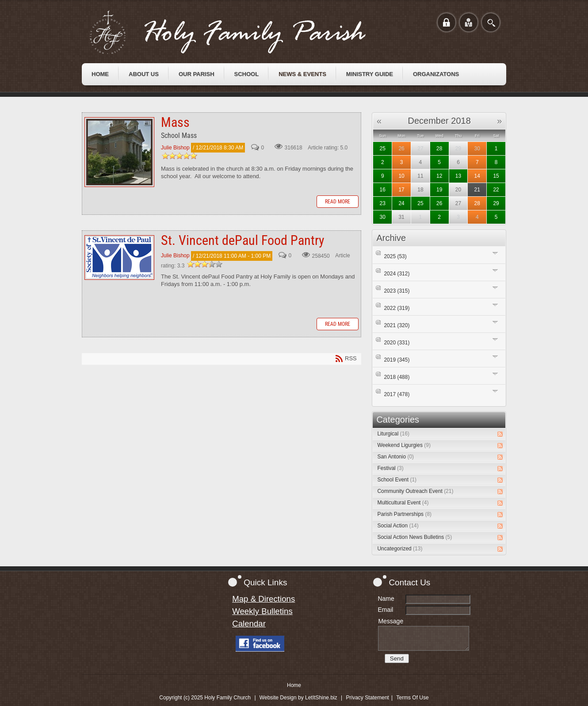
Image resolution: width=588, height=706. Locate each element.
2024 (397, 274)
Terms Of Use (412, 698)
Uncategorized (400, 549)
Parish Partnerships (404, 514)
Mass (119, 152)
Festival (390, 468)
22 (496, 190)
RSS (500, 434)
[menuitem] (100, 74)
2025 (395, 256)
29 (496, 203)
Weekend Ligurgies (404, 445)
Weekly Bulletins (262, 611)
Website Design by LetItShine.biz (298, 698)
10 (401, 176)
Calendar (249, 624)
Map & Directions (263, 599)
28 (439, 149)
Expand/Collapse (495, 253)
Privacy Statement (368, 698)
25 (383, 149)
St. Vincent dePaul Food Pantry (119, 258)
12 (439, 176)
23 (383, 203)
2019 (397, 360)
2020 (397, 343)
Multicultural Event (403, 503)
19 (439, 190)
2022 (397, 308)
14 (477, 176)
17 (401, 190)
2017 (397, 394)
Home (294, 685)
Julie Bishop (175, 148)
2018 (397, 377)
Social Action (398, 526)
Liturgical (393, 434)
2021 (397, 325)
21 (477, 190)
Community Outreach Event (415, 491)
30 (477, 149)
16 (383, 190)
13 (458, 176)
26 (401, 149)
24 (401, 203)
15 (496, 176)
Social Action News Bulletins (414, 537)
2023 (397, 291)
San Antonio (395, 457)
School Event (397, 480)
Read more (338, 202)
